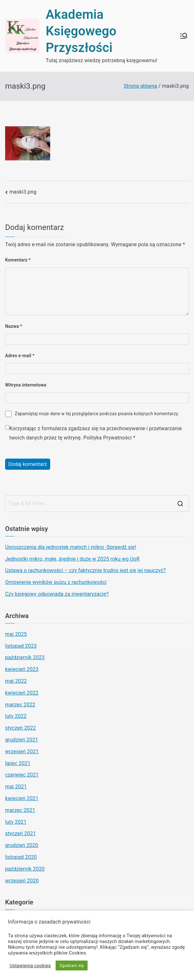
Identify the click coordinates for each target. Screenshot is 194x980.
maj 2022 (16, 681)
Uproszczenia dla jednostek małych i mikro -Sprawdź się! (71, 547)
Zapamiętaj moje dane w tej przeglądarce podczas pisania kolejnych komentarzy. (97, 414)
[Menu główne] (184, 36)
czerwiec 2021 (22, 775)
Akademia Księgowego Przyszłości (81, 31)
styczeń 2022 (20, 728)
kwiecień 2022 (22, 693)
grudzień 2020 (22, 845)
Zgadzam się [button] (72, 965)
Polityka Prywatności (108, 438)
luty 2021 (16, 822)
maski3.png (23, 192)
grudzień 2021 (22, 740)
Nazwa (14, 326)
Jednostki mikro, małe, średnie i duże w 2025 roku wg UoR (72, 559)
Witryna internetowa (26, 385)
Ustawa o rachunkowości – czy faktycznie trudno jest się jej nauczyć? (85, 570)
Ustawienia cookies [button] (30, 966)
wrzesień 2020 (22, 881)
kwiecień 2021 (22, 798)
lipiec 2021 (18, 763)
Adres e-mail (20, 356)
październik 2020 (25, 869)
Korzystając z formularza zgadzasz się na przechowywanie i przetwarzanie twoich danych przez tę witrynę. (96, 433)
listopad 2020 (21, 857)
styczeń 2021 (20, 833)
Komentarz (18, 260)
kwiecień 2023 (22, 669)
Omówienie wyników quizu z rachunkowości (56, 582)
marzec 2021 (20, 810)
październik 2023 (25, 657)
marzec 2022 (20, 705)
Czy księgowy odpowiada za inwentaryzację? (57, 594)
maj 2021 (16, 787)
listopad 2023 (21, 646)
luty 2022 (16, 716)
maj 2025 (16, 634)
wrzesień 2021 (22, 752)
